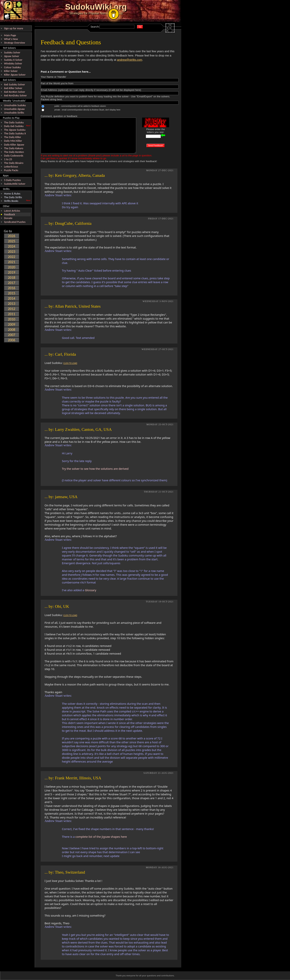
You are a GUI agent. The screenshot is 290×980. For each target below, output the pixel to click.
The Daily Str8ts (13, 197)
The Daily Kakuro (14, 148)
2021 (12, 262)
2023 (12, 251)
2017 (12, 283)
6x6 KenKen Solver (15, 92)
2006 (12, 340)
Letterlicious (11, 167)
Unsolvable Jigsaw (14, 109)
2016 (12, 288)
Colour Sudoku (12, 67)
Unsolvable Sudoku (15, 105)
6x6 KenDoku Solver (15, 95)
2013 (12, 304)
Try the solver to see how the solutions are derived (95, 469)
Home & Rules (12, 194)
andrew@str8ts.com (130, 60)
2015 (12, 293)
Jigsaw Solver (12, 56)
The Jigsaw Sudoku (15, 130)
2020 (12, 267)
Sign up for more (14, 28)
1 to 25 (8, 159)
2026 (12, 236)
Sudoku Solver (12, 52)
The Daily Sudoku (14, 122)
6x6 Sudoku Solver (15, 84)
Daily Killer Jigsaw (14, 145)
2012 (12, 309)
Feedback (9, 214)
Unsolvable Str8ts (14, 113)
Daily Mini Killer (13, 141)
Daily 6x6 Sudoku (14, 126)
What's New (11, 39)
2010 (12, 319)
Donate (8, 218)
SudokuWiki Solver (15, 184)
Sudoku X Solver (13, 60)
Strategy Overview (15, 43)
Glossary (91, 590)
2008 (12, 330)
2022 (12, 257)
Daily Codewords (14, 156)
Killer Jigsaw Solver (15, 75)
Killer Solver (11, 71)
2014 (12, 298)
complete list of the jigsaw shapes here (101, 837)
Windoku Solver (13, 63)
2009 (12, 324)
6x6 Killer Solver (13, 88)
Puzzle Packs (11, 170)
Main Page (10, 35)
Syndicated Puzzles (15, 222)
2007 (12, 335)
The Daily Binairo (14, 163)
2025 (12, 241)
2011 (12, 314)
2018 (12, 277)
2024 (12, 246)
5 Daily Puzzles (12, 180)
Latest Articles (12, 211)
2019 (12, 272)
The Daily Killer (13, 137)
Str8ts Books (11, 201)
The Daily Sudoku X (15, 133)
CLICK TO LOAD (70, 363)
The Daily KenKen (14, 152)
